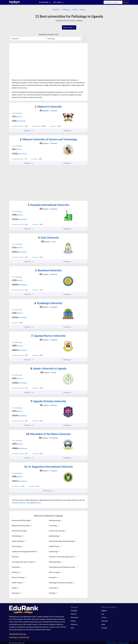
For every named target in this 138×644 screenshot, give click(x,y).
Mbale (73, 621)
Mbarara (22, 503)
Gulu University (48, 238)
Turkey (104, 617)
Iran (103, 614)
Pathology (66, 9)
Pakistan (105, 621)
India (103, 624)
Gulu (28, 503)
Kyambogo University (48, 303)
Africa (75, 9)
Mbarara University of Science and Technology (48, 139)
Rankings (68, 130)
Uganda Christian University (48, 401)
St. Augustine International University (48, 467)
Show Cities (69, 28)
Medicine (56, 9)
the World (22, 121)
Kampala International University (48, 205)
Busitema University (48, 270)
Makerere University (48, 107)
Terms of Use (111, 643)
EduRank (79, 20)
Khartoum (74, 617)
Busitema (37, 503)
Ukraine (104, 628)
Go (84, 39)
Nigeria (104, 610)
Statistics (29, 130)
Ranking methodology (19, 637)
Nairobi (74, 614)
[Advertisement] (28, 62)
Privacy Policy (124, 643)
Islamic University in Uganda (48, 368)
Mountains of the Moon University (48, 434)
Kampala (15, 503)
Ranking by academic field (48, 34)
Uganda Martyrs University (48, 336)
